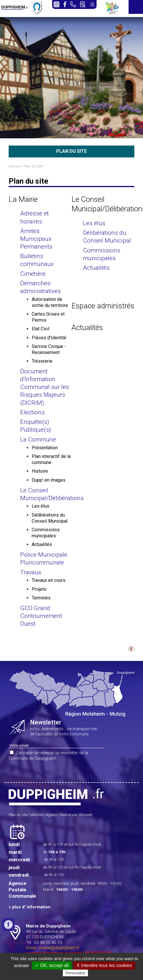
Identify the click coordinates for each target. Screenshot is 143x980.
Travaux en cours (49, 580)
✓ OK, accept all (52, 965)
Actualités (42, 544)
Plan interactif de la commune (51, 459)
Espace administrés (103, 306)
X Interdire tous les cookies (104, 965)
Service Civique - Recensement (49, 349)
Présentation (45, 448)
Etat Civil (41, 329)
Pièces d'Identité (49, 338)
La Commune (38, 439)
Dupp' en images (49, 480)
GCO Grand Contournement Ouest (41, 616)
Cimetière (33, 274)
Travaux (31, 572)
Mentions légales (44, 815)
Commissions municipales (46, 533)
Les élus (41, 506)
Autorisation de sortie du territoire (50, 302)
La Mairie (23, 199)
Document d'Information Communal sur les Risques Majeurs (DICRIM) (45, 387)
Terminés (41, 598)
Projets (39, 589)
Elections (32, 412)
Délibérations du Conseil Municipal (50, 518)
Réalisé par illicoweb (76, 815)
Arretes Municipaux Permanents (36, 239)
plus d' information (31, 907)
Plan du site (33, 166)
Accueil (14, 166)
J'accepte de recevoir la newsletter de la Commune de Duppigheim (48, 756)
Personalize (76, 973)
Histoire (40, 471)
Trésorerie (42, 361)
